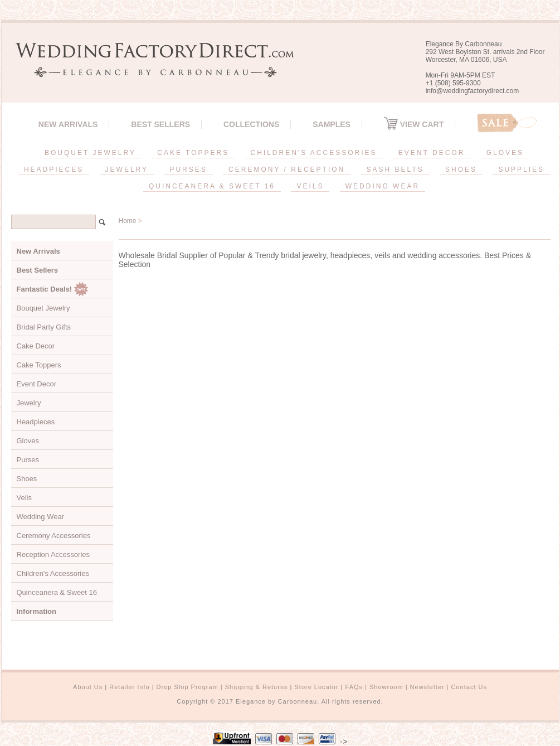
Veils (24, 498)
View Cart (414, 124)
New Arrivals (68, 124)
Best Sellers (160, 124)
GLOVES (505, 153)
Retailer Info (129, 687)
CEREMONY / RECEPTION (287, 169)
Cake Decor (36, 346)
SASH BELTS (395, 169)
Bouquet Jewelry (43, 308)
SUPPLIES (521, 169)
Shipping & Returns (257, 687)
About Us (88, 687)
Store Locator (316, 687)
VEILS (310, 186)
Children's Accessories (53, 573)
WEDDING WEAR (383, 186)
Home (128, 221)
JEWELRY (127, 169)
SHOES (461, 169)
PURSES (188, 169)
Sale (507, 123)
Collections (251, 124)
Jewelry (29, 403)
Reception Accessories (53, 554)
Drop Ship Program (188, 687)
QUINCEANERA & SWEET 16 (212, 186)
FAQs (354, 687)
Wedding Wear (41, 517)
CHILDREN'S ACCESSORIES (314, 153)
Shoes (27, 479)
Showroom (386, 687)
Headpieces (36, 422)
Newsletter (427, 687)
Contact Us (469, 687)
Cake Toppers (39, 365)
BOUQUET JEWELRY (90, 153)
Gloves (28, 441)
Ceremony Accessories (54, 536)
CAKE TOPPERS (193, 153)
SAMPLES (332, 124)
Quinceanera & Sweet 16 (57, 592)
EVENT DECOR (432, 153)
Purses (28, 460)
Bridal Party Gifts (44, 327)
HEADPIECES (54, 169)
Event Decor (37, 384)
